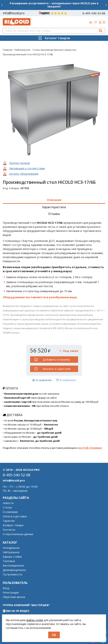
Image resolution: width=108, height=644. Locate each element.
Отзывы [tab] (54, 214)
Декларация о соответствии (27, 168)
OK (54, 635)
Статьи (7, 508)
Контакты (9, 530)
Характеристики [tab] (54, 207)
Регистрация (11, 593)
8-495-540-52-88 (94, 13)
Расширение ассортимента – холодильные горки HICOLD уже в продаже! (54, 5)
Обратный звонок (14, 597)
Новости (8, 503)
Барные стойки (12, 557)
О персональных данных (18, 534)
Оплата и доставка (15, 516)
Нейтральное (11, 552)
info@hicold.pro (14, 13)
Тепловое (9, 561)
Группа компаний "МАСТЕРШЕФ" (26, 605)
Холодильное (11, 548)
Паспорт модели (19, 163)
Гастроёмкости (12, 574)
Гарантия (9, 521)
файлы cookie (35, 620)
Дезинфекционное (14, 570)
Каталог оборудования (24, 174)
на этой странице (90, 448)
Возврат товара (13, 525)
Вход (6, 588)
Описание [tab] (54, 200)
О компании (10, 512)
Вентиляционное (13, 566)
